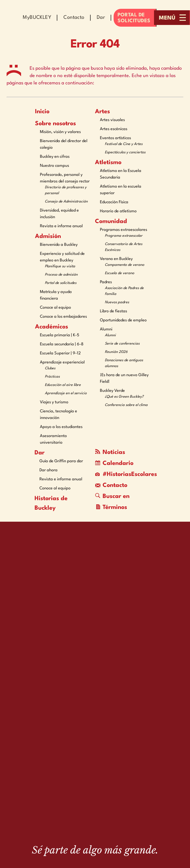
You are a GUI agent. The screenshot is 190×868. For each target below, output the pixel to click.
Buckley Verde (112, 391)
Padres (106, 282)
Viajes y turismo (54, 402)
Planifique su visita (60, 266)
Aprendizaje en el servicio (66, 393)
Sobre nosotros (55, 124)
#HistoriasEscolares (123, 474)
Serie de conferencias (122, 344)
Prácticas (52, 377)
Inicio (42, 112)
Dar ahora (48, 470)
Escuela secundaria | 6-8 (62, 344)
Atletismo (108, 163)
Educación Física (114, 202)
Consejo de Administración (66, 202)
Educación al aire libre (63, 385)
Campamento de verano (125, 265)
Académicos (52, 327)
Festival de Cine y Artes (124, 144)
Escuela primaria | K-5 (60, 335)
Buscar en (112, 496)
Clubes (50, 368)
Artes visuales (112, 120)
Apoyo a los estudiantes (61, 427)
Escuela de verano (119, 273)
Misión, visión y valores (60, 132)
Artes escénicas (114, 129)
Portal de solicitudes (61, 283)
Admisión (48, 237)
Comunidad (111, 222)
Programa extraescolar (124, 236)
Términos (112, 507)
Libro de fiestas (113, 311)
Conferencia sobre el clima (126, 405)
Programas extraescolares (124, 230)
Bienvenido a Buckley (59, 245)
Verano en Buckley (116, 259)
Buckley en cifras (55, 157)
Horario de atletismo (118, 211)
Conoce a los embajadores (63, 317)
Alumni (106, 329)
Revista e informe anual (61, 226)
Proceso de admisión (61, 275)
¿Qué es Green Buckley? (124, 397)
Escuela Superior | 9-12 (60, 353)
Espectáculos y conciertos (125, 152)
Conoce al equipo (55, 308)
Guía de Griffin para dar (61, 461)
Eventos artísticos (115, 138)
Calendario (114, 463)
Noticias (110, 452)
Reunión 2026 (116, 352)
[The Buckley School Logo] (95, 817)
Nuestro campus (54, 166)
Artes (102, 112)
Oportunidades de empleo (123, 320)
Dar (40, 453)
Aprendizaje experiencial (62, 362)
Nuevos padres (117, 302)
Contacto (111, 485)
